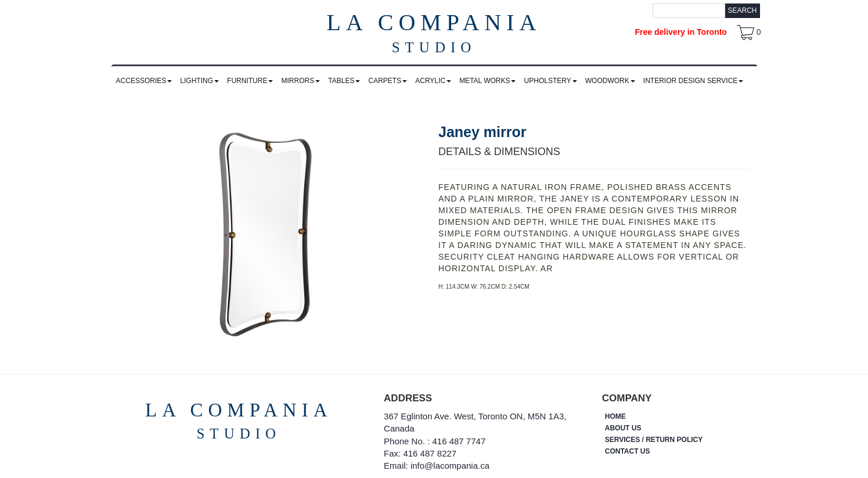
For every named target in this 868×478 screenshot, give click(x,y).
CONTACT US (628, 451)
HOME (615, 416)
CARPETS (388, 81)
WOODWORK (610, 81)
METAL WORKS (487, 81)
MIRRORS (301, 81)
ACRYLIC (433, 81)
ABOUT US (623, 428)
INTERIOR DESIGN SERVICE (693, 81)
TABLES (344, 81)
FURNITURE (250, 81)
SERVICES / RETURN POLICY (654, 440)
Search (742, 10)
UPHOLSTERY (551, 81)
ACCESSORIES (144, 81)
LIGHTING (199, 81)
